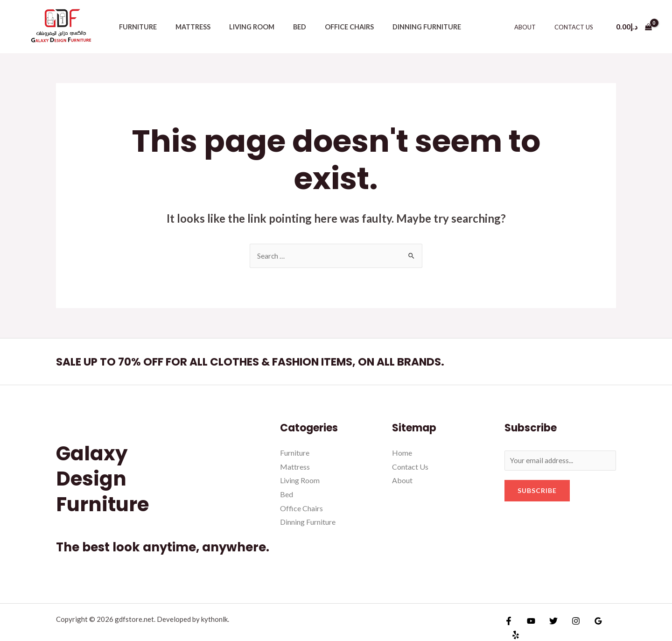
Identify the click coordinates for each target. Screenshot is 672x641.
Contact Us (577, 27)
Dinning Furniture (398, 27)
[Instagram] (569, 624)
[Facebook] (509, 624)
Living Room (239, 27)
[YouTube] (529, 624)
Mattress (185, 27)
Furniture (135, 27)
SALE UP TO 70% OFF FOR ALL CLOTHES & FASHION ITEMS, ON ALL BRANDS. (280, 362)
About (535, 27)
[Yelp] (609, 624)
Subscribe (537, 492)
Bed (281, 27)
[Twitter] (549, 624)
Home (402, 453)
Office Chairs (326, 27)
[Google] (589, 624)
